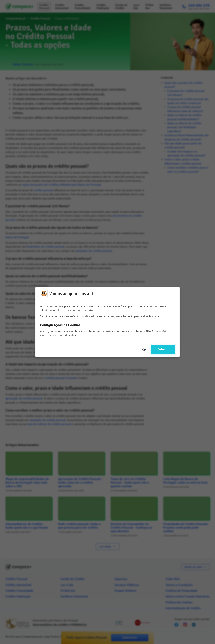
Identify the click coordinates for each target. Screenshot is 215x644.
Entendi (163, 349)
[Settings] (144, 349)
